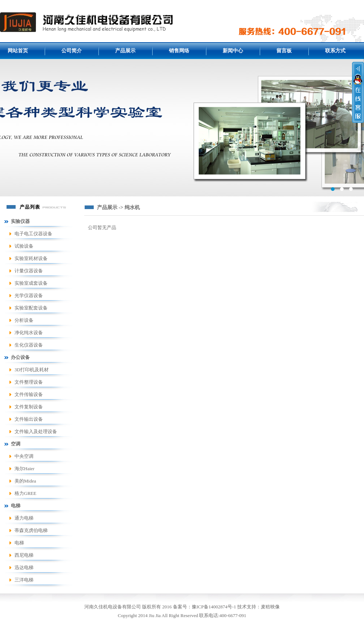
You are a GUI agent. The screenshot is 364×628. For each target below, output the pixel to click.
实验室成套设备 (31, 283)
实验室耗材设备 (31, 258)
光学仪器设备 (29, 295)
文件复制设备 (29, 407)
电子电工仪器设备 (33, 234)
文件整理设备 (29, 382)
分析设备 (24, 320)
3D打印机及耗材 (32, 370)
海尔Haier (25, 469)
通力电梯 (24, 518)
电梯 (19, 543)
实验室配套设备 (31, 308)
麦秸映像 (270, 607)
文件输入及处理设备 (36, 431)
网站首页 (18, 51)
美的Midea (25, 481)
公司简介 (72, 51)
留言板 (284, 51)
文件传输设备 (29, 394)
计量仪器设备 (29, 271)
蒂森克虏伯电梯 (31, 530)
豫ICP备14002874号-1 (214, 607)
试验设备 (24, 246)
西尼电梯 (24, 555)
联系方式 (335, 51)
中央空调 (24, 456)
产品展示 (125, 51)
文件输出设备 (29, 419)
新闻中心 (233, 51)
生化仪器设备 (29, 345)
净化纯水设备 (29, 333)
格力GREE (25, 493)
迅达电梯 (24, 567)
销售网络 (179, 51)
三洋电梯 (24, 580)
